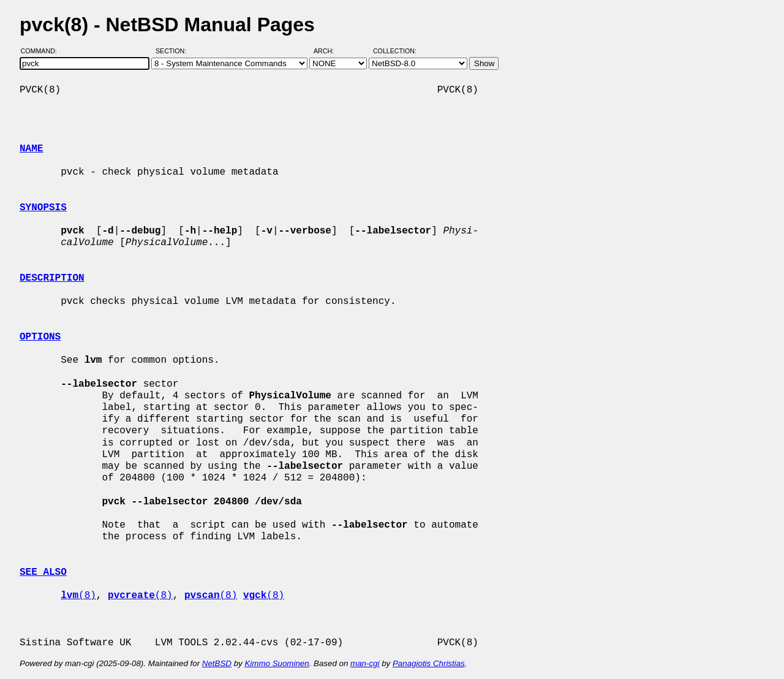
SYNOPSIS (43, 208)
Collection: (395, 51)
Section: (174, 51)
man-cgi (365, 663)
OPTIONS (40, 337)
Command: (43, 51)
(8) (78, 596)
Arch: (329, 51)
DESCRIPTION (52, 278)
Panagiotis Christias (429, 663)
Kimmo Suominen (277, 663)
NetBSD (217, 663)
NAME (31, 149)
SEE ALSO (43, 572)
